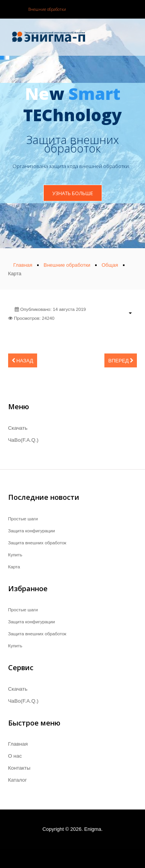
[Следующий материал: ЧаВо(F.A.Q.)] (121, 360)
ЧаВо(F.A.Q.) (23, 440)
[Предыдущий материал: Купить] (23, 360)
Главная (18, 744)
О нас (15, 756)
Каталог (18, 780)
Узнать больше (73, 193)
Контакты (19, 768)
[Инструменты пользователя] (126, 313)
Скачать (18, 428)
